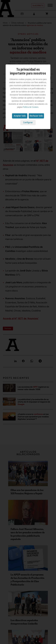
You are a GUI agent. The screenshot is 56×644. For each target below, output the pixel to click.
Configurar (28, 122)
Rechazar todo (36, 116)
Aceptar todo (20, 116)
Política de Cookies (31, 107)
